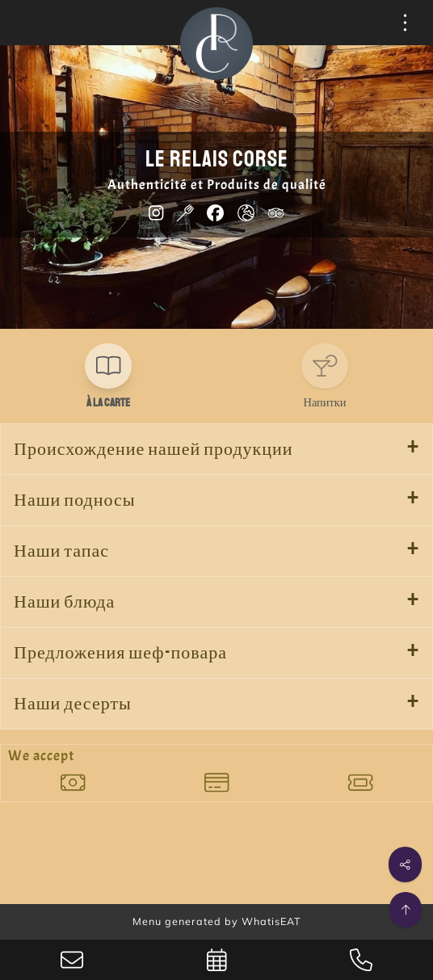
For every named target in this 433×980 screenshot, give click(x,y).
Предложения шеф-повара (120, 653)
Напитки (325, 402)
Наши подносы (75, 500)
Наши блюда (64, 602)
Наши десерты (73, 704)
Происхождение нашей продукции (153, 449)
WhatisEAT (271, 921)
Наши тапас (61, 551)
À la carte (108, 402)
